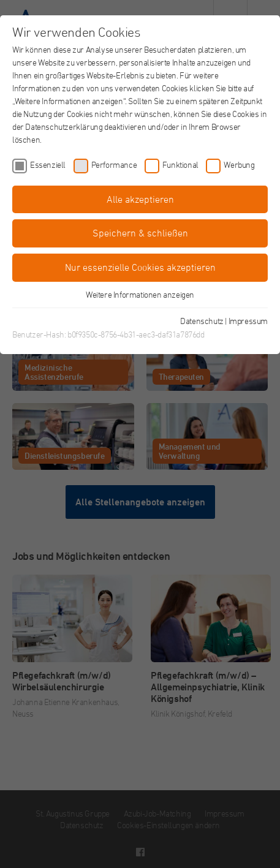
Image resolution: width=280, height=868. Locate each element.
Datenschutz (202, 321)
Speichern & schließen (140, 233)
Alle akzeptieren (140, 199)
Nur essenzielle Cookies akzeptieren (140, 267)
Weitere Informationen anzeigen (140, 294)
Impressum (248, 321)
